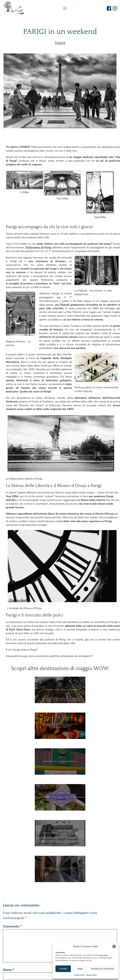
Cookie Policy (79, 975)
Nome (9, 970)
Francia (60, 43)
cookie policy (103, 955)
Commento (12, 926)
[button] (114, 946)
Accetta (63, 969)
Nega (80, 969)
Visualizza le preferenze (102, 969)
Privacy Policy (92, 975)
